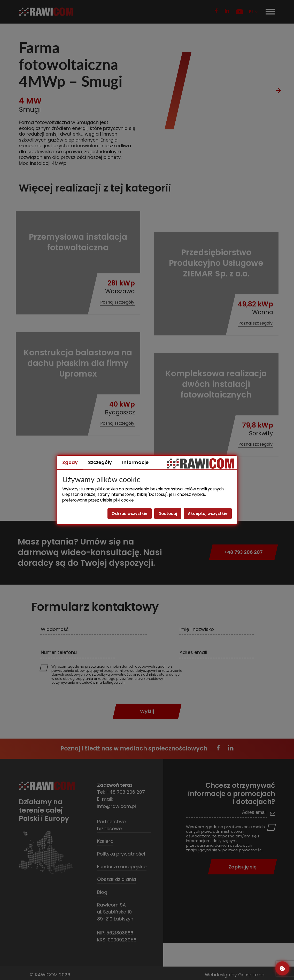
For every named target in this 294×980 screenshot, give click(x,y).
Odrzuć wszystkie (130, 514)
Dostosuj (168, 514)
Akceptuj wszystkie (208, 514)
